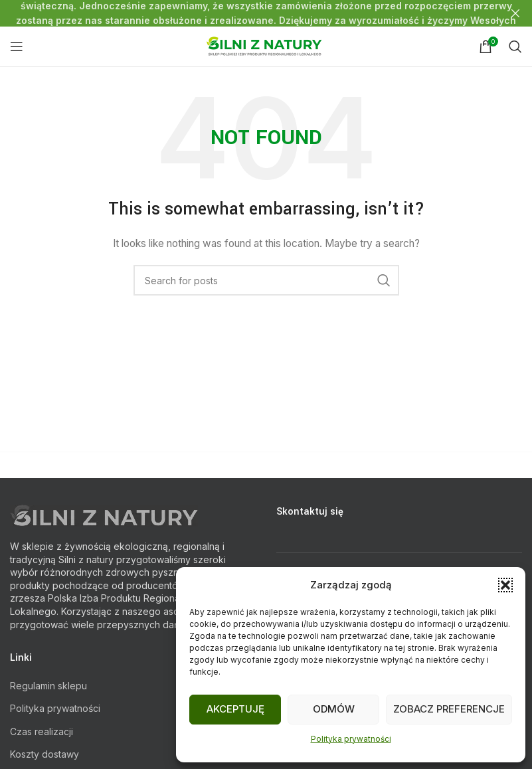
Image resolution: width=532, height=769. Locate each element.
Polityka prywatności (351, 739)
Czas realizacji (42, 731)
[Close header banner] (515, 13)
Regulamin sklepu (48, 686)
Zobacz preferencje (449, 709)
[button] (505, 585)
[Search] (515, 46)
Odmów (334, 709)
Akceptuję (235, 709)
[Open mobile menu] (17, 46)
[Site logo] (266, 45)
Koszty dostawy (44, 754)
